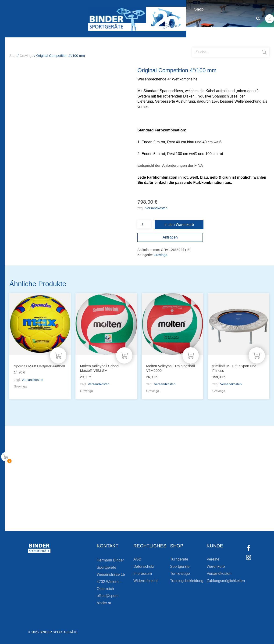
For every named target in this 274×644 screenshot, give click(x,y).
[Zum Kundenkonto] (163, 514)
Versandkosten (156, 208)
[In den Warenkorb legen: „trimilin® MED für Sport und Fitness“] (257, 355)
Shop (200, 9)
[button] (258, 19)
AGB (137, 559)
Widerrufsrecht (146, 581)
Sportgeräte (180, 566)
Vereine (213, 559)
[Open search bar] (195, 46)
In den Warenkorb (179, 225)
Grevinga (26, 56)
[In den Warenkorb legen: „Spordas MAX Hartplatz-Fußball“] (58, 355)
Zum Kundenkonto (187, 514)
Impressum (143, 573)
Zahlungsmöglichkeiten (226, 581)
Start (13, 56)
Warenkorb (216, 566)
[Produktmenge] (144, 224)
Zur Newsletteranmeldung (81, 514)
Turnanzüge (180, 573)
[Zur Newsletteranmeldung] (49, 514)
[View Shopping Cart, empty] (6, 457)
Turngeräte (179, 559)
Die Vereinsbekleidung (195, 498)
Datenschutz (144, 566)
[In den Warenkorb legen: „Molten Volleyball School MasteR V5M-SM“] (124, 355)
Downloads (205, 28)
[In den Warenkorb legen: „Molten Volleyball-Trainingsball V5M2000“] (191, 355)
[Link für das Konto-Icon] (270, 19)
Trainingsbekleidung (187, 581)
